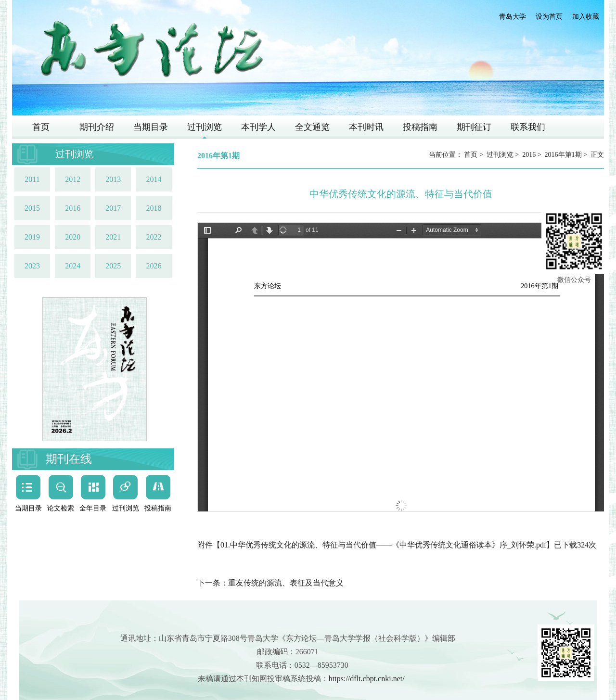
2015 (32, 208)
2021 (113, 237)
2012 (73, 179)
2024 (73, 266)
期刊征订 (474, 127)
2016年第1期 (563, 155)
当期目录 (151, 127)
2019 (32, 237)
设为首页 (549, 17)
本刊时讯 (366, 127)
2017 (113, 208)
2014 (154, 179)
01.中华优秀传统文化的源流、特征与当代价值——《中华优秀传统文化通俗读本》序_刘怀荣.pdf (383, 545)
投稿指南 (420, 127)
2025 (113, 266)
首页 (41, 127)
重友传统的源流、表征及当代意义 (286, 583)
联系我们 (528, 127)
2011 (32, 179)
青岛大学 (513, 17)
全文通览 (312, 127)
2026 (154, 266)
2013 (113, 179)
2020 (73, 237)
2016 (73, 208)
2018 (154, 208)
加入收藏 (586, 17)
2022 (154, 237)
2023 (32, 266)
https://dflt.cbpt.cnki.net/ (367, 679)
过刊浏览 (205, 127)
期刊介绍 (97, 127)
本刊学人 (258, 127)
